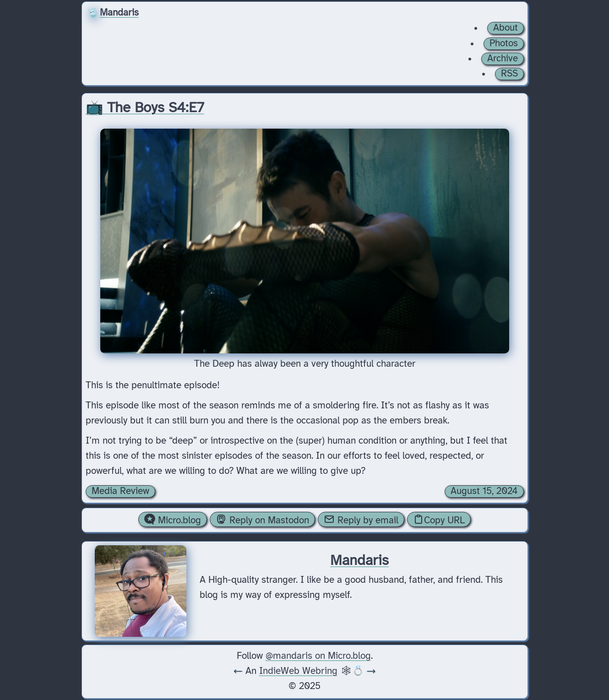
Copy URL (439, 520)
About (506, 28)
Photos (504, 43)
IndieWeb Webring (298, 671)
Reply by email (361, 520)
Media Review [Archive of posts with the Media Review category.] (120, 491)
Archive (503, 59)
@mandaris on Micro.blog (318, 656)
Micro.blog (173, 520)
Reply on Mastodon (262, 520)
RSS (509, 74)
